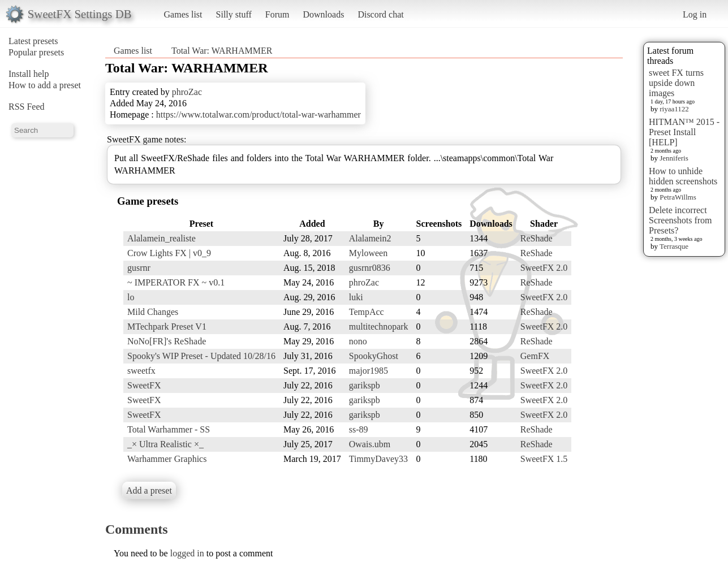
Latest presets (33, 41)
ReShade (537, 238)
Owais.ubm (370, 444)
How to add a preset (45, 85)
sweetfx (141, 371)
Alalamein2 (370, 238)
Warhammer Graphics (167, 459)
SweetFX (144, 385)
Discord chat (380, 14)
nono (358, 341)
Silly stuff (234, 14)
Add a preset (149, 490)
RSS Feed (27, 107)
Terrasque (674, 246)
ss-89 (359, 429)
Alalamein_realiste (161, 238)
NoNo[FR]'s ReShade (167, 341)
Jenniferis (674, 158)
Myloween (368, 253)
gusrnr (139, 268)
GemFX (535, 356)
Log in (695, 14)
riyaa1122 (674, 109)
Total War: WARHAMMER (222, 51)
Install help (29, 74)
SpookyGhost (374, 356)
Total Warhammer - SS (169, 429)
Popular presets (36, 52)
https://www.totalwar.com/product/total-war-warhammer (259, 114)
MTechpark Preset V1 (167, 327)
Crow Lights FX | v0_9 (169, 253)
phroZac (187, 92)
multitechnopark (379, 327)
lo (131, 297)
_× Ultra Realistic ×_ (165, 444)
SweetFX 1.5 (544, 459)
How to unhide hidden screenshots (683, 176)
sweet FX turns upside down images (676, 83)
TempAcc (367, 312)
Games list (183, 14)
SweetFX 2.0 (544, 268)
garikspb (365, 385)
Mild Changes (153, 312)
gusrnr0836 (370, 268)
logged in (187, 553)
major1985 (369, 371)
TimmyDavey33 (378, 459)
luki (356, 297)
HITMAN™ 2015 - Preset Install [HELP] (684, 132)
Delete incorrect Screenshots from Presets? (680, 220)
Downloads (323, 14)
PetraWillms (678, 197)
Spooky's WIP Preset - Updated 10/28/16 (201, 356)
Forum (277, 14)
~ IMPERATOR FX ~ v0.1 (176, 282)
